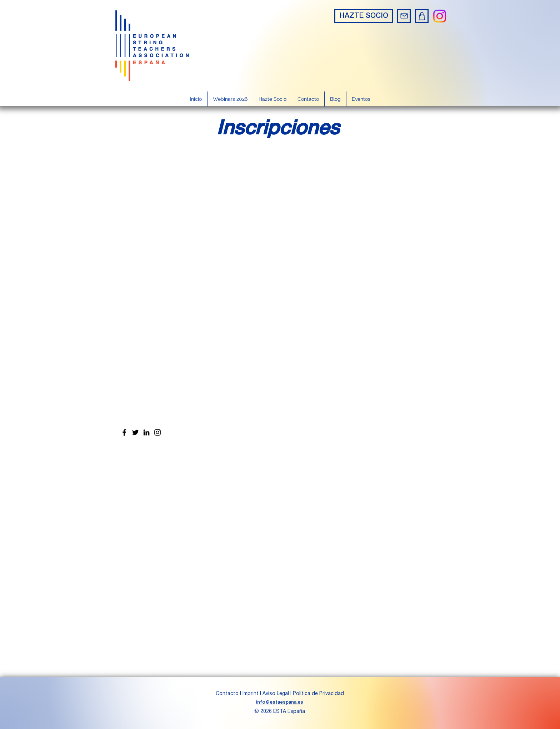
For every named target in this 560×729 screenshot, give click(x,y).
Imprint (251, 694)
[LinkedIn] (146, 432)
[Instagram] (440, 16)
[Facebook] (124, 432)
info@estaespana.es (280, 702)
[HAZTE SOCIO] (364, 16)
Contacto (228, 694)
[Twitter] (135, 432)
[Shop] (422, 16)
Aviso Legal (276, 694)
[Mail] (404, 16)
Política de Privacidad (318, 694)
